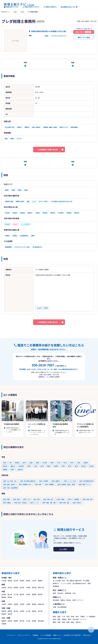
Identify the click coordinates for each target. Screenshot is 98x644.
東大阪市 (91, 466)
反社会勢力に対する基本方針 (72, 635)
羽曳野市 (56, 466)
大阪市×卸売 (36, 499)
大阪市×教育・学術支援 (20, 503)
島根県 (10, 611)
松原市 (29, 466)
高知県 (10, 614)
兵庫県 (16, 604)
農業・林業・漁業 (59, 622)
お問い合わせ (87, 635)
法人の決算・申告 (59, 581)
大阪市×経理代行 (56, 481)
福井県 (22, 594)
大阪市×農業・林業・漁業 (49, 503)
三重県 (28, 604)
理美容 (64, 619)
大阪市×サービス (34, 503)
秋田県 (28, 581)
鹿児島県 (41, 621)
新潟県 (4, 594)
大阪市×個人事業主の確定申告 (28, 481)
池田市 (31, 463)
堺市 (11, 463)
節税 (89, 583)
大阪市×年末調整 (43, 481)
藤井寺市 (84, 466)
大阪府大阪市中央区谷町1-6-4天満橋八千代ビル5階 (48, 31)
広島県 (22, 611)
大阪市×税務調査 (49, 484)
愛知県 (10, 597)
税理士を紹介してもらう (31, 7)
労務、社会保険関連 (60, 607)
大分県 (28, 621)
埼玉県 (22, 587)
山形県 (34, 581)
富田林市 (5, 466)
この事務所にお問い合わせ (48, 150)
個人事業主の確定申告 (74, 581)
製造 (59, 617)
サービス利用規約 (46, 635)
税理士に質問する (50, 7)
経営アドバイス (78, 600)
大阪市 (22, 12)
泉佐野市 (86, 463)
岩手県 (16, 581)
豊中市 (24, 463)
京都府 (10, 604)
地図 (73, 62)
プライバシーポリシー (24, 635)
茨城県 (4, 587)
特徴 (25, 62)
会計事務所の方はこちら (68, 7)
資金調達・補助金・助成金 (62, 600)
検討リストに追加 (84, 37)
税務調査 (56, 586)
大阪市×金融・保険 (87, 499)
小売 (63, 617)
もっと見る (63, 549)
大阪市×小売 (26, 499)
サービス (83, 619)
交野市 (12, 470)
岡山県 (16, 611)
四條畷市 (5, 470)
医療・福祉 (70, 622)
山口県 (28, 611)
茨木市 (72, 463)
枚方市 (65, 463)
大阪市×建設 (6, 499)
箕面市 (49, 466)
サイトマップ (11, 635)
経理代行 (56, 583)
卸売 (68, 617)
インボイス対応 (66, 583)
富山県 (10, 594)
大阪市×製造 (16, 499)
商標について (57, 635)
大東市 (36, 466)
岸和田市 (17, 463)
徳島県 (34, 611)
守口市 (59, 463)
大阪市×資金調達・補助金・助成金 (66, 484)
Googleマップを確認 (42, 308)
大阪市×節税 (38, 484)
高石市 (76, 466)
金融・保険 (57, 619)
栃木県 (10, 587)
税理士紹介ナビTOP (11, 7)
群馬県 (16, 587)
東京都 (34, 587)
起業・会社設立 (58, 593)
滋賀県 (34, 604)
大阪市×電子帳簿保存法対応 (86, 481)
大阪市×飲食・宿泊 (48, 499)
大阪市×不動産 (60, 499)
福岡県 (4, 621)
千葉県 (28, 587)
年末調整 (86, 581)
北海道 (4, 581)
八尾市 (78, 463)
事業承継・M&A (70, 593)
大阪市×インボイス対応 (70, 481)
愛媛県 (4, 614)
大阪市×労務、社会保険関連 (10, 488)
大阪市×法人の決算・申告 (10, 481)
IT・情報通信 (91, 617)
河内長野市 (21, 466)
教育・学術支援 (73, 619)
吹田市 (38, 463)
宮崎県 (34, 621)
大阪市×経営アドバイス (85, 484)
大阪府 (15, 12)
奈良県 (22, 604)
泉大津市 (45, 463)
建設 (54, 617)
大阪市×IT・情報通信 (73, 499)
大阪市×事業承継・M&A (25, 484)
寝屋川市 (13, 466)
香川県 (40, 611)
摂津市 (70, 466)
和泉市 (42, 466)
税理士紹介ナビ (5, 12)
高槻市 (52, 463)
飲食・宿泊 (75, 617)
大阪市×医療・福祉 (64, 503)
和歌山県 (41, 604)
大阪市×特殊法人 (77, 503)
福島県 (40, 581)
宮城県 (22, 581)
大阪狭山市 (20, 470)
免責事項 (36, 635)
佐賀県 (10, 621)
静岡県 (4, 597)
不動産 (82, 617)
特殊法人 (79, 622)
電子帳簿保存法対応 (79, 583)
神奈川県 (41, 587)
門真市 (63, 466)
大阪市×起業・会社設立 (9, 484)
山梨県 (28, 594)
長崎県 (16, 621)
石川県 (16, 594)
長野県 (34, 594)
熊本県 (22, 621)
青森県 (10, 581)
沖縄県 (4, 624)
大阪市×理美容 (7, 503)
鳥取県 (4, 611)
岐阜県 (40, 594)
